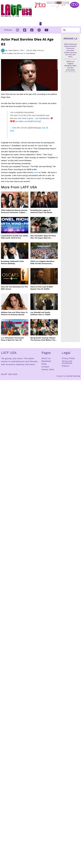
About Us (46, 358)
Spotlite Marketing (73, 376)
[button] (40, 24)
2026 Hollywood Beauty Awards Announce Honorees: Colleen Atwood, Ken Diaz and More (14, 211)
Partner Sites (48, 369)
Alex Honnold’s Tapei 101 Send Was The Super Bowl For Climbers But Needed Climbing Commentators (43, 237)
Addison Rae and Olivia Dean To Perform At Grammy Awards (14, 313)
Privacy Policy (68, 358)
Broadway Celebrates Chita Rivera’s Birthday (12, 262)
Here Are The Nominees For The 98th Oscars (14, 288)
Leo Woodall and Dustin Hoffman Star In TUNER (40, 313)
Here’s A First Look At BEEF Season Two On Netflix (42, 288)
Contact (45, 367)
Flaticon (66, 366)
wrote (36, 172)
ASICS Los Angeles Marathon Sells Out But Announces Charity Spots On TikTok (42, 262)
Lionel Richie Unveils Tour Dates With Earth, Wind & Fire (14, 237)
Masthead (46, 361)
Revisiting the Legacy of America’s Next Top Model (41, 211)
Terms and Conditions (67, 362)
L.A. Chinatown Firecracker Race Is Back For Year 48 (12, 339)
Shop (44, 364)
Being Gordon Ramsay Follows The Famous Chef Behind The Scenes (43, 339)
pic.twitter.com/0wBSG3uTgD (28, 121)
